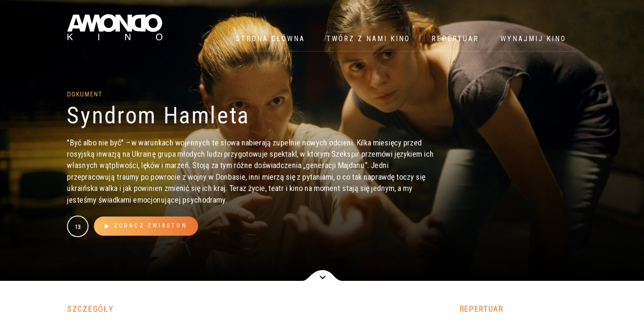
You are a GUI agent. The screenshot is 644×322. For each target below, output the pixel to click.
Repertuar (455, 39)
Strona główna (270, 39)
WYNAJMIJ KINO (533, 39)
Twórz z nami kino (368, 39)
